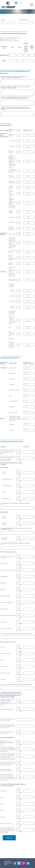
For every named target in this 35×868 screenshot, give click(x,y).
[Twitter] (19, 863)
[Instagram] (24, 863)
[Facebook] (14, 863)
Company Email (23, 19)
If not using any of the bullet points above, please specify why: (15, 504)
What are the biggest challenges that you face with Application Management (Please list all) (14, 77)
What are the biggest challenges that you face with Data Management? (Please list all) (15, 87)
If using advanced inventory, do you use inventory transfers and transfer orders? (16, 529)
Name (3, 19)
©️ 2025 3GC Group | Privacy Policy (8, 863)
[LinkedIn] (28, 863)
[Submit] (9, 838)
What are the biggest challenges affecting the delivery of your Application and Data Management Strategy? (15, 98)
